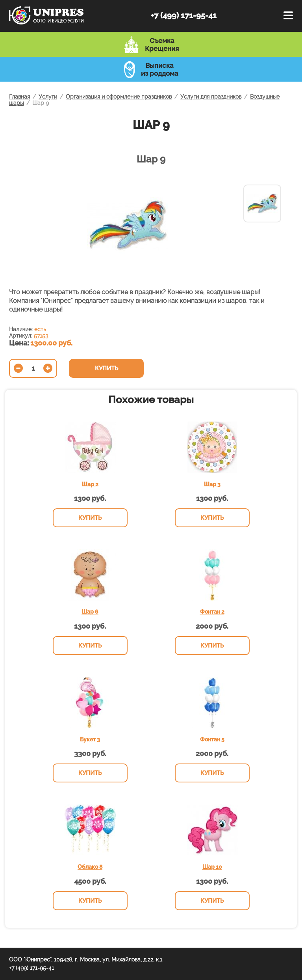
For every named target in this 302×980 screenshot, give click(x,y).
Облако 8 (90, 867)
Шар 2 (90, 484)
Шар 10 (212, 867)
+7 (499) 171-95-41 (184, 15)
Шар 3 (212, 484)
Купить (107, 368)
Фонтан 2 (212, 612)
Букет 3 (90, 739)
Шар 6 (90, 612)
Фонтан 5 (212, 739)
